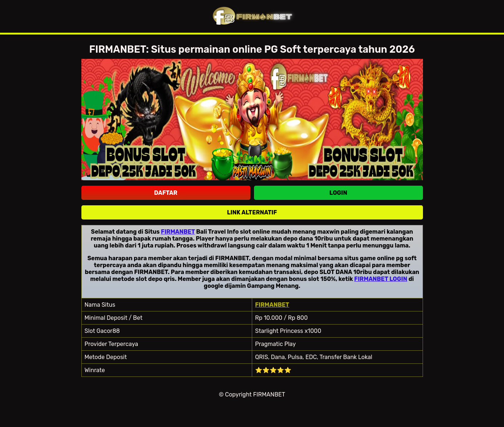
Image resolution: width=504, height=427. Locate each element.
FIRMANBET (178, 232)
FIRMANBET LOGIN (381, 279)
